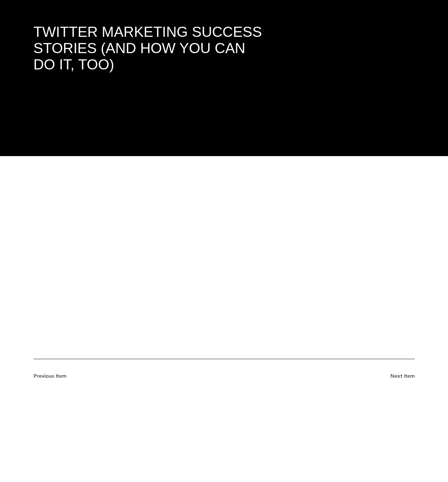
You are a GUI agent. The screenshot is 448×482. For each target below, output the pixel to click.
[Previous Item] (57, 376)
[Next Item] (392, 376)
